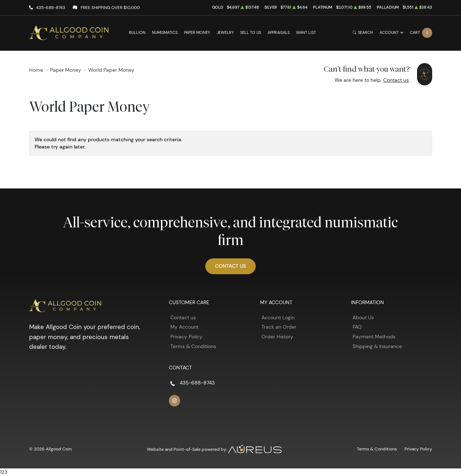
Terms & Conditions (193, 346)
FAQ (357, 327)
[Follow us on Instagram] (175, 401)
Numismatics (165, 33)
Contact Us (230, 266)
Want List (306, 33)
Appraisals (279, 33)
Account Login (278, 317)
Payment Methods (374, 337)
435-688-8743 (51, 7)
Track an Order (279, 327)
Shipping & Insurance (377, 346)
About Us (363, 317)
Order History (277, 337)
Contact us (396, 80)
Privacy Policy (186, 337)
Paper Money (197, 33)
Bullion (137, 33)
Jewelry (225, 33)
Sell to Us (251, 33)
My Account (184, 327)
